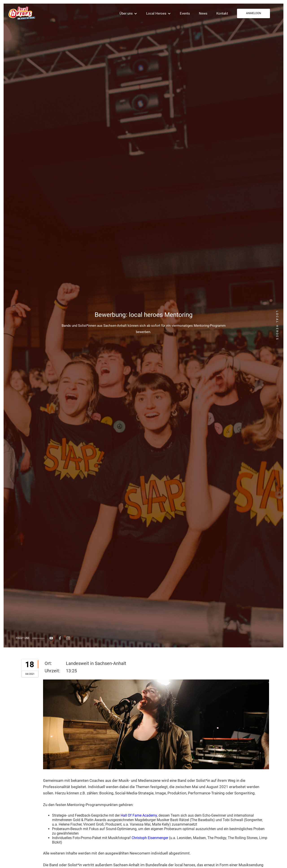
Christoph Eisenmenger (150, 838)
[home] (21, 13)
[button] (128, 13)
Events (185, 13)
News (203, 13)
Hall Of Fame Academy (139, 815)
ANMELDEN (253, 13)
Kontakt (222, 13)
